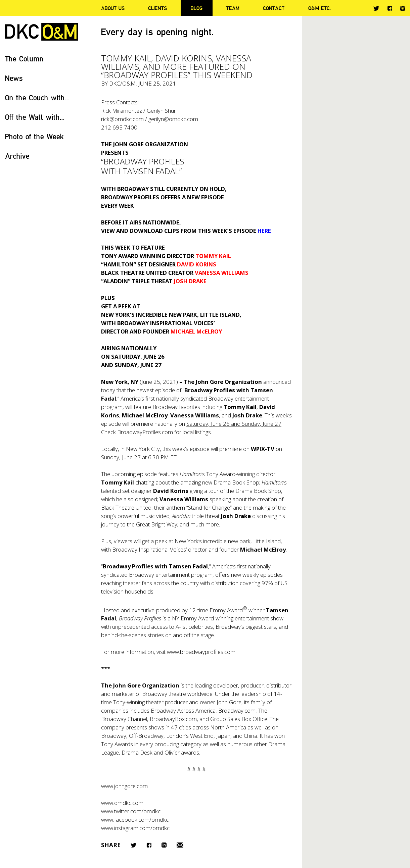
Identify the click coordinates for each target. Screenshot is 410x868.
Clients (157, 8)
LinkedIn (164, 845)
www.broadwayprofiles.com (201, 652)
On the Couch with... (37, 97)
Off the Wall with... (35, 117)
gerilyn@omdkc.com (173, 119)
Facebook (390, 8)
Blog (197, 8)
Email (180, 845)
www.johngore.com (124, 786)
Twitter (376, 8)
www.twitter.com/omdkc (131, 811)
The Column (24, 59)
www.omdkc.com (122, 803)
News (14, 78)
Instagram (403, 8)
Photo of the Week (34, 136)
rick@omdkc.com (122, 119)
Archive (17, 156)
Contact (274, 8)
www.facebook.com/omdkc (135, 820)
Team (233, 8)
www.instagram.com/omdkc (135, 828)
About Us (113, 8)
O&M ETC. (320, 8)
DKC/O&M (42, 32)
